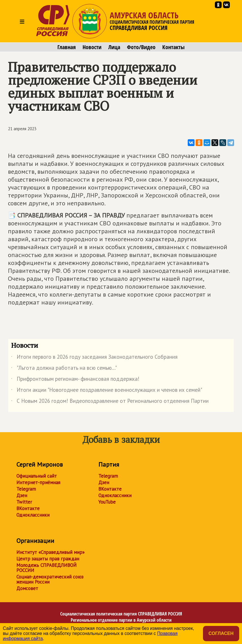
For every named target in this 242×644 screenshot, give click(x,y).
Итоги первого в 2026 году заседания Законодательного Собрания (94, 358)
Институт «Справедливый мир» (50, 552)
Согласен (221, 633)
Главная (67, 47)
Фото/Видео (141, 47)
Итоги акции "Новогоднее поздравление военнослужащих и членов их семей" (107, 391)
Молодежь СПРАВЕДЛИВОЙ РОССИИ (47, 568)
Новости (92, 47)
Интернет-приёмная (38, 482)
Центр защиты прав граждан (48, 559)
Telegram (26, 489)
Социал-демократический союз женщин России (50, 579)
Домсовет (27, 588)
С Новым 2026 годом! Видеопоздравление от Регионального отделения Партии (110, 402)
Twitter (24, 502)
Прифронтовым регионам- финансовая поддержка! (75, 380)
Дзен (22, 495)
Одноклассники (33, 515)
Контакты (173, 47)
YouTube (107, 502)
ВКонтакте (28, 508)
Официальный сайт (37, 476)
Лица (114, 47)
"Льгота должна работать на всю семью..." (64, 369)
